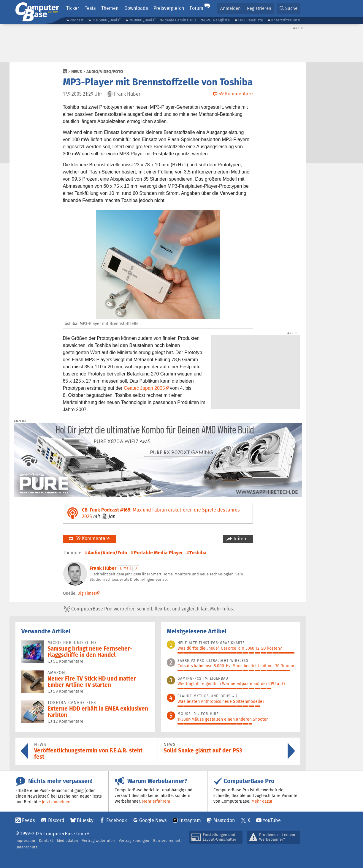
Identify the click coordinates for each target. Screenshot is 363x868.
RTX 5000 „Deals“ (106, 20)
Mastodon (224, 820)
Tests (90, 8)
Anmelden (230, 8)
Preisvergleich (169, 8)
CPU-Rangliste (250, 20)
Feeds (28, 820)
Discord (56, 820)
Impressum (25, 841)
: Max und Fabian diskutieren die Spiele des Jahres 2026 (161, 513)
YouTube (272, 820)
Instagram (190, 820)
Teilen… (241, 539)
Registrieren (259, 8)
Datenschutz (26, 847)
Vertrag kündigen (134, 841)
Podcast (77, 20)
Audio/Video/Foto (105, 72)
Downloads (136, 8)
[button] (289, 8)
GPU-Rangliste (217, 20)
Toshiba (198, 553)
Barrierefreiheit (167, 841)
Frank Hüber (103, 568)
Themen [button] (110, 8)
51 (66, 661)
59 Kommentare (89, 538)
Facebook (116, 820)
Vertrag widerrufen (98, 841)
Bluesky (85, 820)
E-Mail (125, 568)
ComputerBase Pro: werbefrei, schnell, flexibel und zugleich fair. (149, 609)
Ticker (73, 8)
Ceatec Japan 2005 (144, 388)
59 (66, 691)
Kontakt (46, 841)
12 (66, 721)
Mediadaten (68, 841)
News (77, 72)
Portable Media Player (158, 553)
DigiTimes (87, 593)
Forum (196, 8)
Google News (153, 820)
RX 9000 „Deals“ (142, 20)
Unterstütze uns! (285, 20)
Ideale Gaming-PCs (180, 20)
